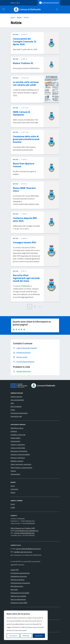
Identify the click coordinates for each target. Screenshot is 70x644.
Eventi (13, 504)
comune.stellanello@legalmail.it (24, 533)
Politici (13, 410)
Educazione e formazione (19, 451)
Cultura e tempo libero (18, 448)
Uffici (12, 403)
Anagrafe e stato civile (18, 435)
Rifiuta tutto (26, 636)
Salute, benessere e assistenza (21, 464)
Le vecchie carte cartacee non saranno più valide (26, 83)
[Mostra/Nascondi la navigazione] (4, 9)
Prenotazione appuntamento (20, 573)
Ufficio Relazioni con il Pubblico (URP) (23, 528)
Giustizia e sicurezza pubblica (20, 454)
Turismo (13, 471)
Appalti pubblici (15, 438)
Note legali (14, 589)
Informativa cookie (31, 627)
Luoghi (13, 507)
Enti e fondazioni (16, 406)
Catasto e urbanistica (18, 444)
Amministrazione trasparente (20, 583)
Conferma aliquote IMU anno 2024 (25, 219)
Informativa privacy (17, 586)
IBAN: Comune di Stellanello (21, 113)
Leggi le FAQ (15, 570)
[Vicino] (46, 611)
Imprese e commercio (18, 458)
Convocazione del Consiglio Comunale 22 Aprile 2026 (25, 41)
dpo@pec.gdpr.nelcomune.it (23, 552)
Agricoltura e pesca (17, 428)
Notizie (13, 492)
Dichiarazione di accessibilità (20, 593)
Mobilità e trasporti (17, 461)
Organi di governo (16, 397)
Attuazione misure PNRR (19, 603)
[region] (26, 625)
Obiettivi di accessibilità (18, 596)
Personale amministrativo (19, 413)
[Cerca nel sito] (57, 9)
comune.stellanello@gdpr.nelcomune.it (28, 549)
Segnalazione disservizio (19, 576)
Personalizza (13, 636)
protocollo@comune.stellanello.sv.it (27, 531)
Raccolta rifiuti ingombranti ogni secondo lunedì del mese (26, 278)
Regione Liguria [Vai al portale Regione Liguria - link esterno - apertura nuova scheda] (15, 3)
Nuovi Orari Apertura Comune (24, 165)
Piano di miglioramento (18, 599)
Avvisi (13, 486)
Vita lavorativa (15, 474)
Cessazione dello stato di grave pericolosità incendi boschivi (26, 139)
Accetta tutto (39, 636)
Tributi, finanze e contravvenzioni (21, 468)
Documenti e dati (16, 416)
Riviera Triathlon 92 (23, 63)
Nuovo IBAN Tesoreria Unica (24, 189)
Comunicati (14, 489)
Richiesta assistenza (17, 580)
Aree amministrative (17, 400)
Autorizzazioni (15, 441)
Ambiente (14, 431)
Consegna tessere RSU (25, 242)
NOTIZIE (16, 35)
